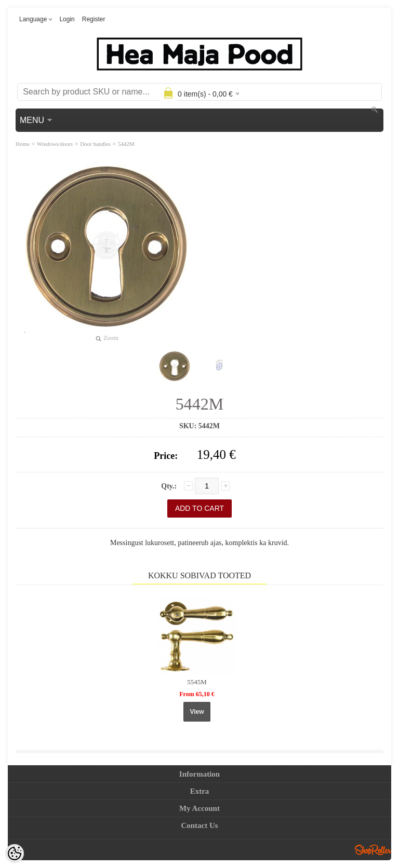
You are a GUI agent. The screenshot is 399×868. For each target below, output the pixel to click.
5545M (197, 682)
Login (67, 19)
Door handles (95, 144)
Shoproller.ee (373, 850)
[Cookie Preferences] (15, 853)
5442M (126, 144)
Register (94, 19)
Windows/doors (55, 144)
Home (23, 144)
